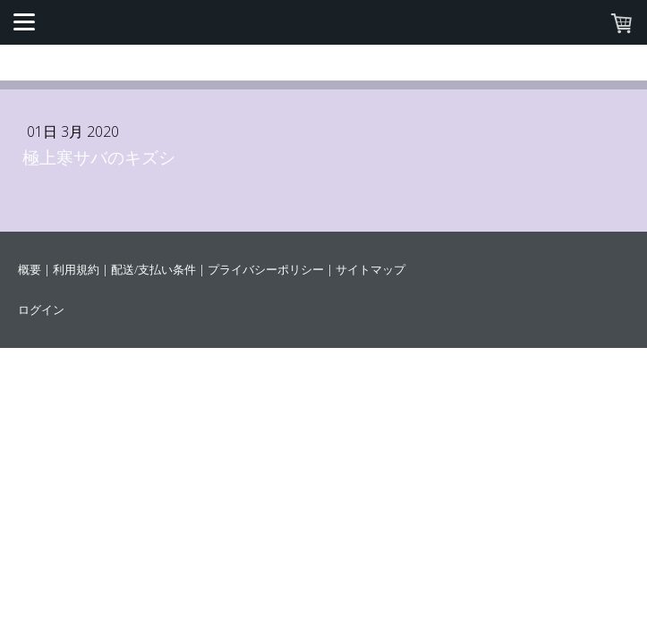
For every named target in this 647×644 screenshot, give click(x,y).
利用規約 (76, 269)
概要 (30, 269)
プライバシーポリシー (266, 269)
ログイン (41, 309)
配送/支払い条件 (153, 269)
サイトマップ (370, 269)
